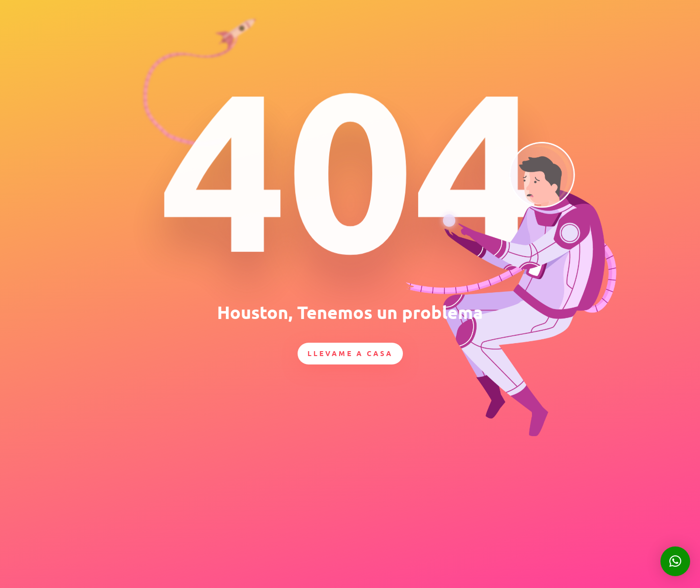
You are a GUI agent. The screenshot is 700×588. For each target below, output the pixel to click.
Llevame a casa (350, 353)
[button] (675, 561)
